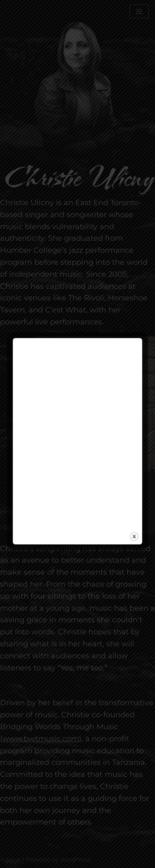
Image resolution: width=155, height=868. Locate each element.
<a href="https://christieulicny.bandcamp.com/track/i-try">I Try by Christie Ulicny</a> (77, 433)
